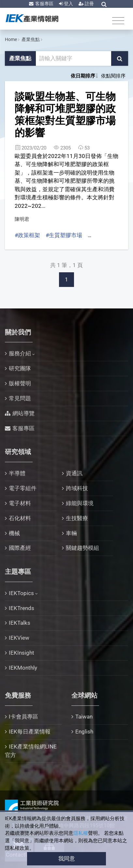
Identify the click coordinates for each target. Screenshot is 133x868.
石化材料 (20, 518)
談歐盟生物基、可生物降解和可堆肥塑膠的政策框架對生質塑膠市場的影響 (65, 114)
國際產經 (20, 548)
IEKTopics (21, 593)
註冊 (89, 4)
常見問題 (20, 398)
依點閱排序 (113, 76)
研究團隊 (20, 368)
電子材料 (20, 503)
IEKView (19, 638)
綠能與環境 (80, 503)
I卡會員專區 (23, 717)
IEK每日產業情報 (30, 732)
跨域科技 (77, 488)
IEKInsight (22, 653)
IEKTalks (20, 623)
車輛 (71, 533)
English (84, 732)
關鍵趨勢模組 (82, 548)
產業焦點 (31, 39)
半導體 (17, 473)
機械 (14, 533)
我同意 (67, 859)
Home (11, 39)
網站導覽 (23, 413)
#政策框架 (27, 235)
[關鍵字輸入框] (74, 59)
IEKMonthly (23, 668)
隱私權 (81, 833)
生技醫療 (77, 518)
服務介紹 (20, 353)
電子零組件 (23, 488)
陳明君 (22, 219)
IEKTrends (22, 608)
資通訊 (74, 473)
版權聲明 (20, 383)
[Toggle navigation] (118, 20)
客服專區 (44, 4)
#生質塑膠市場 (64, 235)
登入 (68, 4)
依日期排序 (83, 76)
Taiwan (84, 717)
